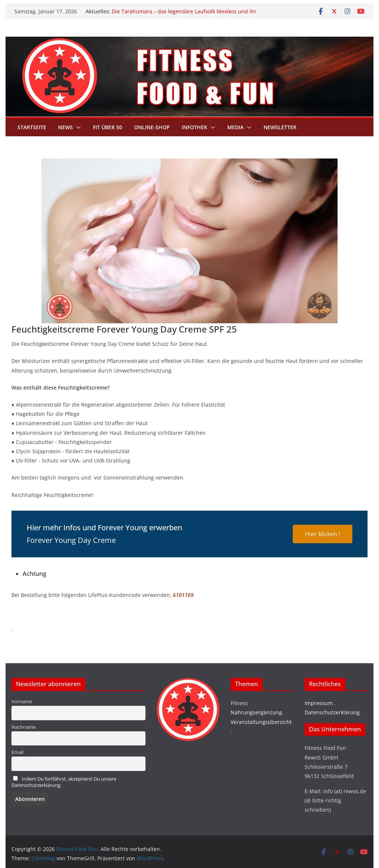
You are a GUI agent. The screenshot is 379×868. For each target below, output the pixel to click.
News (66, 127)
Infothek (194, 127)
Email (17, 752)
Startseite (32, 127)
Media (235, 127)
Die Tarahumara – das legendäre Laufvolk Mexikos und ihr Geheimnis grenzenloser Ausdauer (184, 15)
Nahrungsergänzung (256, 712)
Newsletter (280, 127)
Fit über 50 (108, 127)
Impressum (319, 703)
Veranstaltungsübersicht (261, 722)
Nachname (24, 727)
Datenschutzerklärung (332, 712)
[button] (77, 127)
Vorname (22, 702)
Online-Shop (152, 127)
